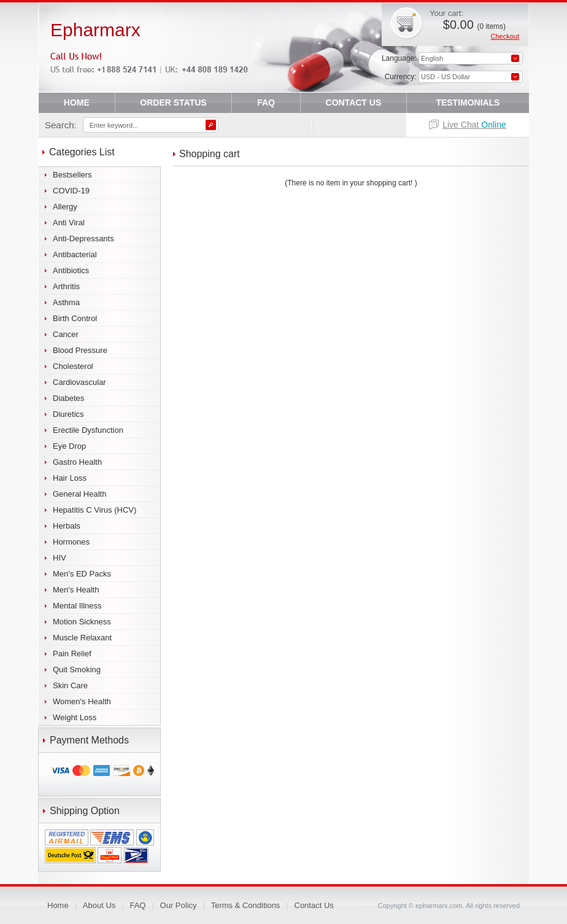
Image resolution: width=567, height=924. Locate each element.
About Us (99, 905)
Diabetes (68, 398)
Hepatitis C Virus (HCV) (94, 510)
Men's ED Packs (82, 574)
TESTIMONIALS (468, 103)
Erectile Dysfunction (88, 430)
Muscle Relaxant (82, 638)
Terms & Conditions (246, 905)
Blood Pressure (80, 350)
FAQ (266, 103)
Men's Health (76, 590)
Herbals (67, 526)
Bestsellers (72, 175)
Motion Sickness (82, 622)
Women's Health (82, 701)
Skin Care (70, 685)
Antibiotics (71, 270)
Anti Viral (69, 223)
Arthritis (66, 286)
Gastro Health (77, 462)
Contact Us (314, 905)
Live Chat (474, 125)
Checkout (505, 36)
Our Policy (179, 905)
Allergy (65, 207)
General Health (79, 494)
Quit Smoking (77, 670)
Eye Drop (69, 446)
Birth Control (75, 318)
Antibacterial (75, 254)
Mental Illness (77, 606)
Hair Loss (70, 478)
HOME (77, 103)
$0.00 (474, 25)
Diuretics (68, 414)
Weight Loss (75, 717)
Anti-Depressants (83, 239)
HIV (60, 558)
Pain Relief (72, 654)
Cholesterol (73, 366)
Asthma (66, 302)
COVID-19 (71, 191)
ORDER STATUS (173, 103)
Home (58, 905)
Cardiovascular (79, 382)
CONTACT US (354, 103)
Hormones (71, 542)
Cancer (66, 334)
